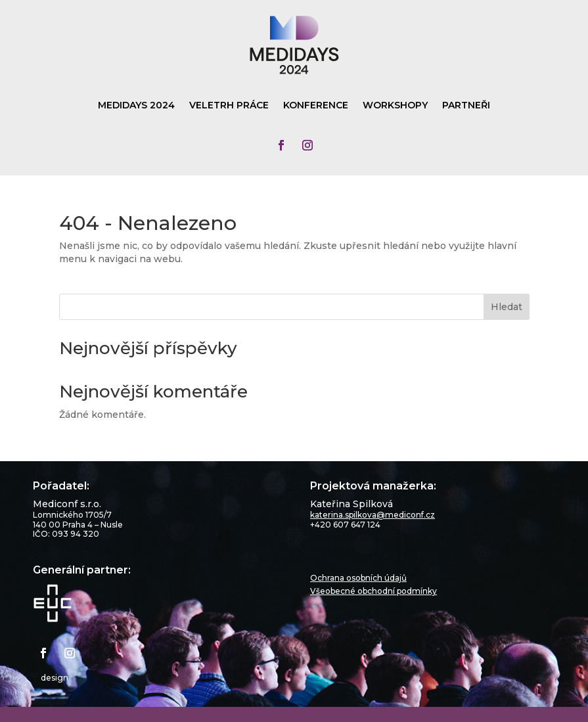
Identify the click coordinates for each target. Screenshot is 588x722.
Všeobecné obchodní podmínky (373, 591)
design (55, 678)
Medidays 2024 (136, 106)
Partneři (466, 106)
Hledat (507, 307)
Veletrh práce (229, 106)
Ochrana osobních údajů (358, 578)
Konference (316, 106)
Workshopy (395, 106)
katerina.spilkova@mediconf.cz (373, 515)
